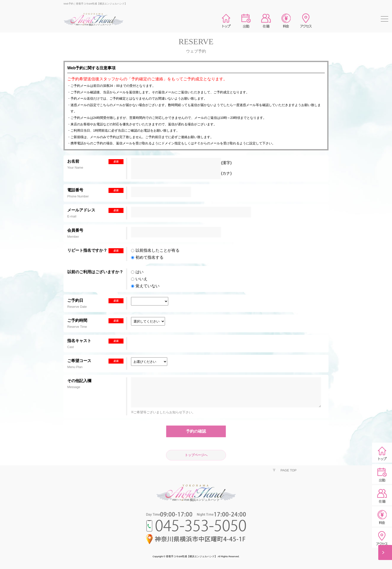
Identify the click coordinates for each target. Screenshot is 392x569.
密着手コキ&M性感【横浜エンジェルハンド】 (191, 556)
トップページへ (196, 455)
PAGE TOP (288, 470)
